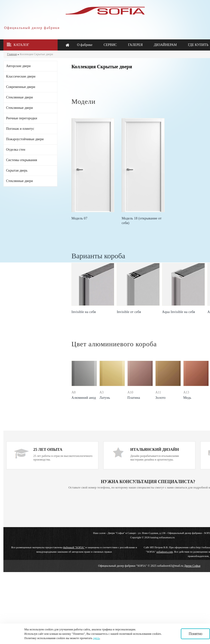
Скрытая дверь (17, 170)
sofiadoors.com (165, 552)
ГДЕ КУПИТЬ (198, 45)
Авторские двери (18, 66)
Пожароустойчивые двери (25, 139)
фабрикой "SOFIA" (74, 547)
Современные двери (21, 87)
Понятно (195, 634)
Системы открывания (22, 160)
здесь (96, 638)
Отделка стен (16, 150)
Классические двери (21, 76)
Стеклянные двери (19, 97)
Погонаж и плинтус (20, 129)
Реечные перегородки (22, 118)
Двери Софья (192, 566)
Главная (12, 54)
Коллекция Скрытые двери (36, 54)
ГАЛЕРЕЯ (135, 45)
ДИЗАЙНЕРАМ (165, 45)
